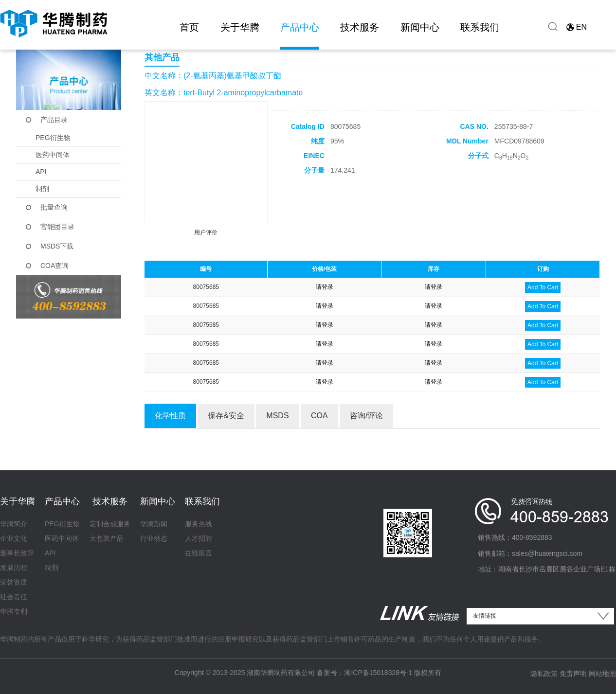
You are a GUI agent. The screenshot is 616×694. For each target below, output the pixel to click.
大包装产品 (107, 538)
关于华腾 (240, 27)
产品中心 (300, 27)
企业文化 (14, 538)
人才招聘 (199, 538)
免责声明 (573, 674)
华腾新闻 (154, 524)
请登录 (325, 287)
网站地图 (602, 674)
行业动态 (154, 538)
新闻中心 (420, 27)
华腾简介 (14, 524)
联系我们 (480, 27)
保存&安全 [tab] (226, 416)
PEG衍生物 (53, 138)
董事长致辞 (17, 553)
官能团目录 (57, 227)
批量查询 (54, 207)
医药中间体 (53, 155)
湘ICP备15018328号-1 (378, 673)
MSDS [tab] (277, 416)
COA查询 (54, 266)
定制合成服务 (110, 524)
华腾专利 (14, 611)
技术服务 (360, 27)
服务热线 (199, 524)
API (41, 172)
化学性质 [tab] (170, 416)
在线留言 (199, 553)
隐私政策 (544, 674)
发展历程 (14, 568)
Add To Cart (543, 287)
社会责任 (14, 597)
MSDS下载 (57, 246)
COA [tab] (319, 416)
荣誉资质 (14, 582)
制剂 (42, 189)
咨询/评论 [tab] (366, 416)
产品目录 (54, 120)
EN (581, 27)
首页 (189, 27)
